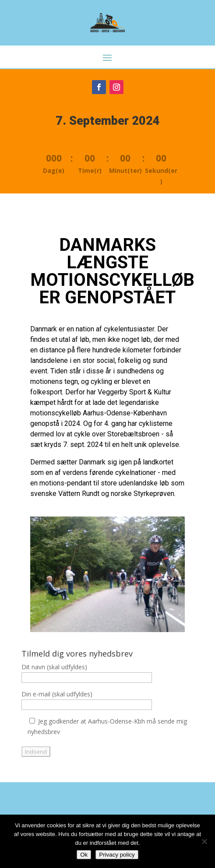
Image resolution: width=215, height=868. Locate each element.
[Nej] (204, 841)
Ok (84, 855)
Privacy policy (117, 855)
